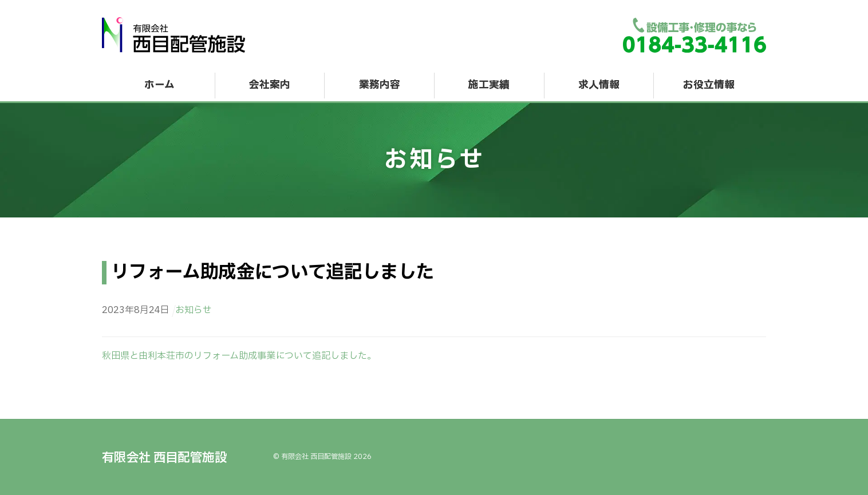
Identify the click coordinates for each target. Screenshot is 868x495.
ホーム (159, 85)
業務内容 (380, 85)
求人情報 (599, 85)
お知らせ (194, 310)
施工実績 (489, 85)
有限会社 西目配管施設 (316, 457)
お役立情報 (709, 85)
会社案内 (270, 85)
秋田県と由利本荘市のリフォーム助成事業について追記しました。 (239, 356)
